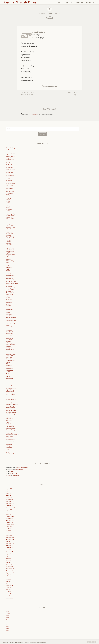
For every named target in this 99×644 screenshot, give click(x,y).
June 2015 (8, 577)
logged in (34, 114)
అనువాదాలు (8, 621)
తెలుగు (55, 86)
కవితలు (50, 86)
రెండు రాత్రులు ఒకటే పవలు (23, 467)
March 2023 (9, 497)
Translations (9, 619)
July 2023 (8, 493)
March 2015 (9, 583)
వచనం (7, 630)
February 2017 (10, 551)
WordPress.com (41, 642)
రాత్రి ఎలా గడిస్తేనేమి (13, 473)
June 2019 (8, 528)
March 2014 (9, 593)
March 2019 (9, 535)
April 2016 (9, 562)
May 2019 (8, 530)
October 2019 (9, 522)
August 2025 (9, 488)
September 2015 (10, 572)
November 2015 (10, 570)
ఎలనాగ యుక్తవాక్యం (19, 469)
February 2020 (10, 516)
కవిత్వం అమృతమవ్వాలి (11, 147)
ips (7, 471)
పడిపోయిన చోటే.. (16, 475)
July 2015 (8, 574)
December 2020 (10, 503)
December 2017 (10, 543)
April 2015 (8, 581)
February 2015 (10, 585)
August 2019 (9, 526)
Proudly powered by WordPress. (13, 642)
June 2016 (8, 558)
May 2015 (8, 579)
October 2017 (9, 547)
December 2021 (10, 501)
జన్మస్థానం (11, 471)
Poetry (8, 615)
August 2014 (9, 587)
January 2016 (9, 566)
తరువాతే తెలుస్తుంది (35, 94)
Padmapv (8, 475)
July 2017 (8, 549)
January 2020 (9, 518)
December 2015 (10, 568)
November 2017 (10, 545)
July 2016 (8, 556)
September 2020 (10, 507)
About (7, 611)
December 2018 (10, 537)
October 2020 (10, 505)
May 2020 (9, 512)
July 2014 (8, 589)
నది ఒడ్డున (64, 94)
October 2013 (9, 598)
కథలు (7, 624)
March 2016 (9, 564)
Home (60, 2)
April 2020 (9, 514)
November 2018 (10, 539)
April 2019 (9, 532)
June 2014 (8, 591)
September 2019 (10, 524)
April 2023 (9, 495)
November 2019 (10, 520)
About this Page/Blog (83, 2)
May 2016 (8, 560)
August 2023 (9, 491)
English (8, 613)
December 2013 (10, 596)
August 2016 (9, 553)
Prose (7, 617)
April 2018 (9, 541)
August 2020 (9, 509)
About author (69, 2)
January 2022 (9, 499)
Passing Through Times (20, 2)
